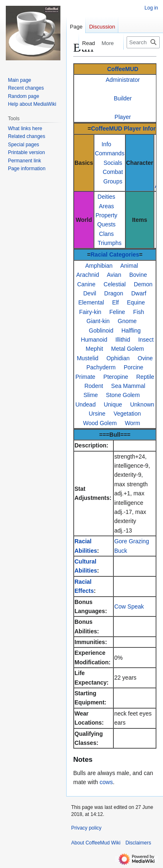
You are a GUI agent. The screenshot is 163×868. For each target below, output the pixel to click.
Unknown (142, 404)
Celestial (115, 284)
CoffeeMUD (123, 69)
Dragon (114, 293)
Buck (121, 551)
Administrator (122, 80)
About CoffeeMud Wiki (96, 843)
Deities (107, 197)
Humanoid (94, 340)
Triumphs (110, 243)
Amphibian (99, 266)
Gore (121, 541)
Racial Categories (115, 254)
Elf (115, 302)
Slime (91, 395)
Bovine (138, 275)
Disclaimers (138, 843)
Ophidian (118, 358)
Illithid (123, 340)
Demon (143, 284)
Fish (139, 312)
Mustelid (88, 358)
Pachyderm (101, 367)
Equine (136, 302)
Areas (107, 206)
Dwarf (139, 293)
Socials (113, 163)
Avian (114, 275)
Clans (106, 234)
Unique (113, 404)
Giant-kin (98, 321)
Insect (146, 340)
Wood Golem (100, 423)
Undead (85, 404)
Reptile (145, 377)
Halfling (131, 331)
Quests (106, 224)
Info (106, 144)
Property (107, 215)
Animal (129, 266)
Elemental (91, 302)
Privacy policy (86, 828)
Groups (113, 181)
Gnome (127, 321)
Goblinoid (101, 331)
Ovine (145, 358)
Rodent (94, 386)
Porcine (133, 367)
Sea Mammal (128, 386)
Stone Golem (123, 395)
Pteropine (116, 377)
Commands (110, 153)
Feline (117, 312)
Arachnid (87, 275)
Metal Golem (128, 349)
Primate (85, 377)
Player (123, 117)
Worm (133, 423)
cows (106, 782)
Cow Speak (129, 606)
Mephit (94, 349)
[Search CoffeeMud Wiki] (143, 42)
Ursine (97, 414)
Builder (123, 98)
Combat (113, 172)
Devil (90, 293)
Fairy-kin (90, 312)
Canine (86, 284)
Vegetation (127, 414)
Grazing (139, 541)
